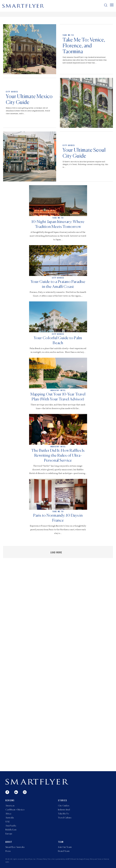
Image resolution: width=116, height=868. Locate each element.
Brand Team (64, 851)
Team (61, 842)
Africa (8, 814)
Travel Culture (65, 818)
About (9, 842)
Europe (9, 834)
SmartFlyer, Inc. (30, 859)
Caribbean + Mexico (15, 810)
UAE (8, 822)
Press (8, 851)
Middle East (11, 830)
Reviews (10, 801)
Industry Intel (64, 810)
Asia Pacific (11, 826)
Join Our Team (65, 847)
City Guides (12, 92)
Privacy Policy (42, 859)
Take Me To (68, 35)
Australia (10, 818)
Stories (63, 801)
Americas (10, 806)
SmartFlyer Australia (15, 847)
